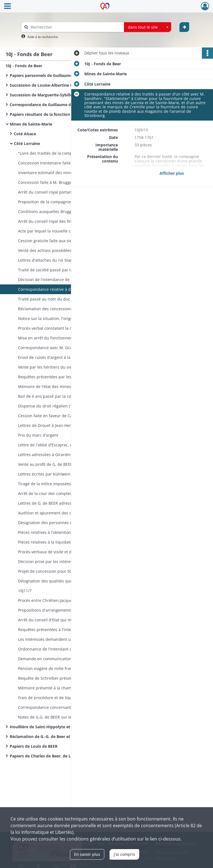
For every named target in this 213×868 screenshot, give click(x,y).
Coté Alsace (25, 134)
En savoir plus (87, 854)
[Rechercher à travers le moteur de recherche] (75, 27)
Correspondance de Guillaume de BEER (47, 105)
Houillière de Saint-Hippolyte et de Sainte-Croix (55, 727)
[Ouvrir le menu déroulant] (7, 7)
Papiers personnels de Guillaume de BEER (49, 75)
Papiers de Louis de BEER (34, 746)
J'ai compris (124, 854)
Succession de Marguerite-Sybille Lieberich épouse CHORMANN (65, 95)
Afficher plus (172, 173)
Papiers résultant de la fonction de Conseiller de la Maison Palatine (65, 114)
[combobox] (148, 27)
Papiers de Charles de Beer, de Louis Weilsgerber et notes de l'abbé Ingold (65, 756)
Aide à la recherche (43, 37)
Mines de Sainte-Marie (31, 124)
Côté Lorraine (27, 143)
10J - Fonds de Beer (24, 66)
